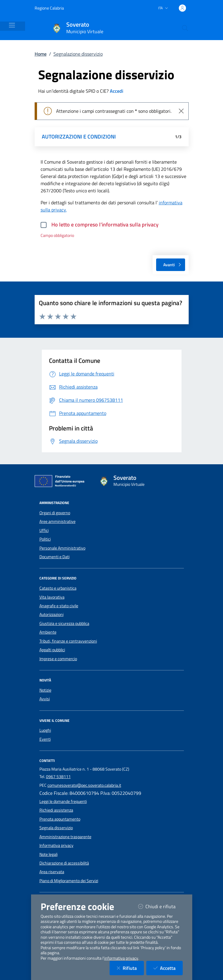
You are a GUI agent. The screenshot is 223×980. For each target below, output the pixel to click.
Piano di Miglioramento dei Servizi (69, 881)
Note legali (49, 854)
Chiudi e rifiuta (160, 906)
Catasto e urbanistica (58, 588)
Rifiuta (130, 968)
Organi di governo (55, 513)
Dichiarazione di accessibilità (64, 863)
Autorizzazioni (51, 614)
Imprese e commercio (58, 659)
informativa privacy (121, 958)
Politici (45, 539)
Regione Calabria (49, 8)
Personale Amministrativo (62, 548)
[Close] (181, 111)
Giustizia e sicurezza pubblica (64, 623)
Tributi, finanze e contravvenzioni (68, 641)
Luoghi (45, 730)
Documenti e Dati (54, 557)
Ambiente (48, 632)
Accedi (117, 91)
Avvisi (45, 699)
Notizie (45, 690)
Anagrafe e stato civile (59, 606)
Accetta (168, 968)
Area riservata (52, 872)
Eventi (45, 739)
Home (41, 54)
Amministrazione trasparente (65, 837)
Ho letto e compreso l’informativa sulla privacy (105, 225)
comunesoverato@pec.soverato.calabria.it (84, 785)
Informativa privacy (56, 845)
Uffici (44, 530)
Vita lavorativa (52, 597)
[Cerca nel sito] (185, 28)
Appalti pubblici (52, 650)
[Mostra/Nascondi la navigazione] (12, 25)
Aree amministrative (57, 521)
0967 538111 (58, 777)
